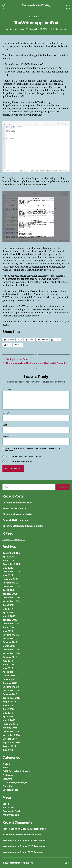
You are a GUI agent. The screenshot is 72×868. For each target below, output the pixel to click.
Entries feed (9, 807)
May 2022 (8, 575)
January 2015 (10, 728)
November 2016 (11, 653)
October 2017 (10, 642)
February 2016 (10, 679)
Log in (6, 804)
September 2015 (11, 698)
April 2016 (8, 672)
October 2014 (10, 739)
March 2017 (9, 646)
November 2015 (11, 690)
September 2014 (11, 743)
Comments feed (11, 811)
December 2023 (11, 564)
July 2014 (8, 750)
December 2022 (11, 572)
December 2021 (11, 583)
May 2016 (8, 668)
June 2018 (8, 627)
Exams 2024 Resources (15, 520)
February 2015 (10, 724)
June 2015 (8, 709)
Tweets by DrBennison (14, 539)
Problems (8, 775)
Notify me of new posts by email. (19, 461)
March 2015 (9, 720)
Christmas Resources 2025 (17, 503)
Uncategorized (36, 16)
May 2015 (8, 713)
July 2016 (8, 661)
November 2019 (11, 601)
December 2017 (11, 635)
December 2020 (11, 586)
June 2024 (8, 560)
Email (6, 425)
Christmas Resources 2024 (17, 514)
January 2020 (10, 594)
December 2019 (11, 598)
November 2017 (11, 638)
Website (6, 437)
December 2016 (11, 650)
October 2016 (10, 657)
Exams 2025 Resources (15, 508)
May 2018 (8, 631)
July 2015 (8, 705)
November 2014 (11, 735)
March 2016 (9, 676)
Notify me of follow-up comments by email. (23, 456)
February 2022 (10, 579)
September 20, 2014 (38, 29)
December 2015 (11, 687)
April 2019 (8, 612)
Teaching (8, 786)
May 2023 (8, 568)
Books (6, 768)
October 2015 (10, 694)
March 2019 (9, 616)
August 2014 (9, 746)
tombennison (18, 29)
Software (7, 779)
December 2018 (11, 624)
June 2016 (8, 664)
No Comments (59, 29)
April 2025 (8, 557)
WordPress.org (11, 815)
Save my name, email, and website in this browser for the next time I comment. (33, 450)
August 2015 (9, 702)
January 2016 (10, 683)
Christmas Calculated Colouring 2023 (23, 526)
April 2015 (8, 717)
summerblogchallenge (15, 782)
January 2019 (10, 620)
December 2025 (11, 553)
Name (6, 413)
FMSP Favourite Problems (16, 771)
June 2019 (8, 605)
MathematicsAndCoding (36, 5)
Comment (8, 389)
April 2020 (8, 590)
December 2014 (11, 731)
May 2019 (8, 609)
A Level (6, 764)
